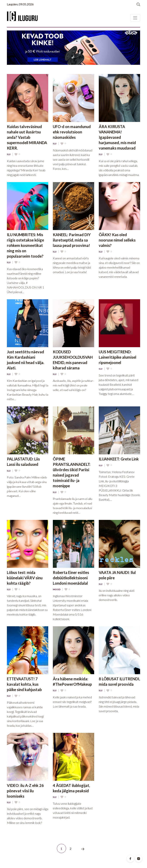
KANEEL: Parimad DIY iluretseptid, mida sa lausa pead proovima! (72, 240)
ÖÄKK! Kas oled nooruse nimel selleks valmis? (117, 240)
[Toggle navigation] (135, 18)
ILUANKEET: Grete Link (119, 459)
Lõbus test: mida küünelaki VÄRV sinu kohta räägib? (25, 578)
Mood (57, 589)
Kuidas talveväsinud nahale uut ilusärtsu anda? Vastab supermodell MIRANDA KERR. (27, 137)
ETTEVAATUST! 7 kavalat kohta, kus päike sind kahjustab (24, 684)
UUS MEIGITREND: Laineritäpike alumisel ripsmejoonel (118, 357)
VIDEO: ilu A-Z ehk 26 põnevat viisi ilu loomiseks (25, 791)
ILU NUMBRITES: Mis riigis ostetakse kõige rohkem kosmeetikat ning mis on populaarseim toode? (25, 245)
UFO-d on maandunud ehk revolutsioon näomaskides (72, 132)
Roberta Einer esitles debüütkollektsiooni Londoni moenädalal (71, 578)
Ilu (9, 154)
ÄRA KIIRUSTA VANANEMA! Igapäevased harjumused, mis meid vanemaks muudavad (117, 137)
